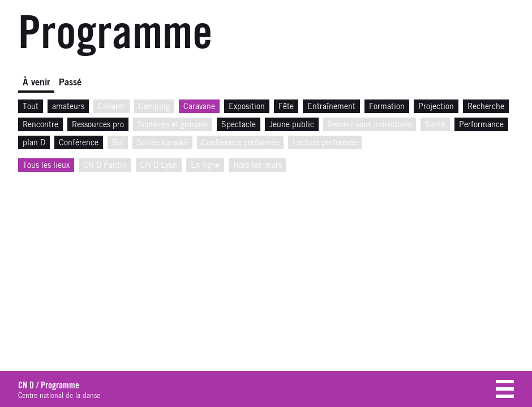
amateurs (68, 107)
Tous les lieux (46, 166)
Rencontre (40, 125)
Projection (436, 107)
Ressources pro (98, 125)
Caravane (199, 107)
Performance (481, 125)
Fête (286, 107)
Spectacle (239, 125)
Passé (70, 83)
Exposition (247, 107)
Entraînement (331, 107)
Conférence (79, 143)
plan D (34, 143)
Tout (31, 107)
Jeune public (292, 125)
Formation (387, 107)
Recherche (486, 107)
